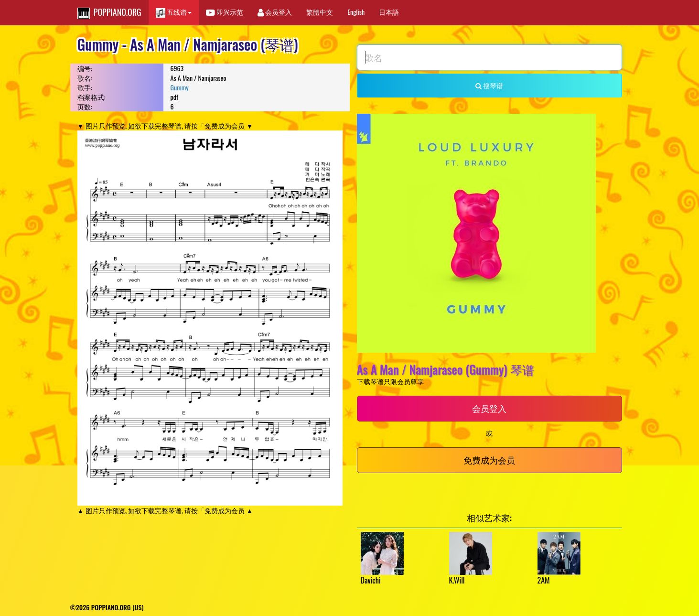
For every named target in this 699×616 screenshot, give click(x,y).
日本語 (389, 12)
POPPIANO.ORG (109, 12)
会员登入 (275, 12)
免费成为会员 (489, 460)
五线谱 (174, 12)
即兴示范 (225, 12)
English (356, 12)
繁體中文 (320, 12)
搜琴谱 (489, 85)
